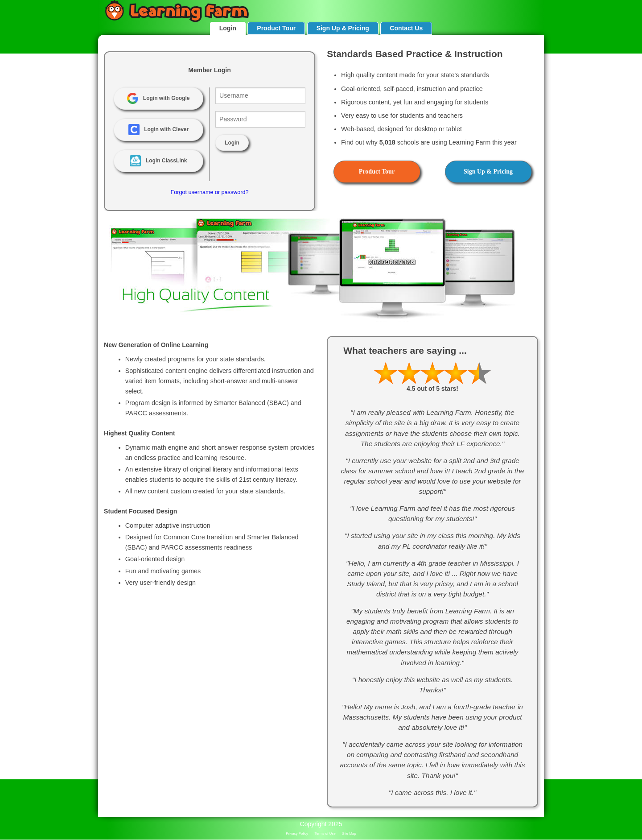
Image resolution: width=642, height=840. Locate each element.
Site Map (349, 834)
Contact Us (406, 28)
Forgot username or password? (209, 192)
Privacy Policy (297, 834)
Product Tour (276, 28)
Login (228, 28)
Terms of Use (325, 834)
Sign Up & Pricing (343, 28)
